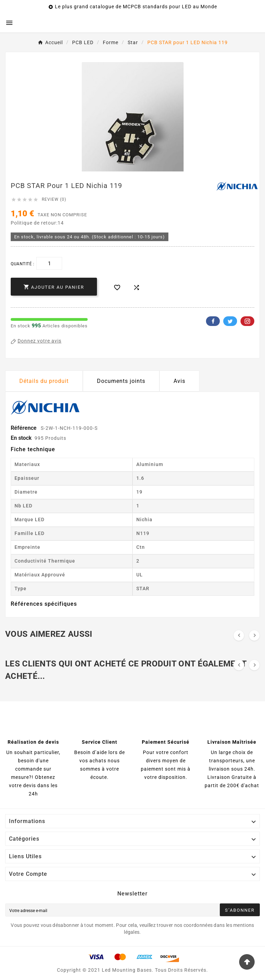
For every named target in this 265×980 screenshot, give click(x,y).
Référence (24, 428)
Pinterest (247, 321)
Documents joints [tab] (121, 381)
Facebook (213, 321)
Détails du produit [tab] (44, 381)
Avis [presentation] (179, 381)
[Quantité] (49, 263)
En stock (21, 438)
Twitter (230, 321)
